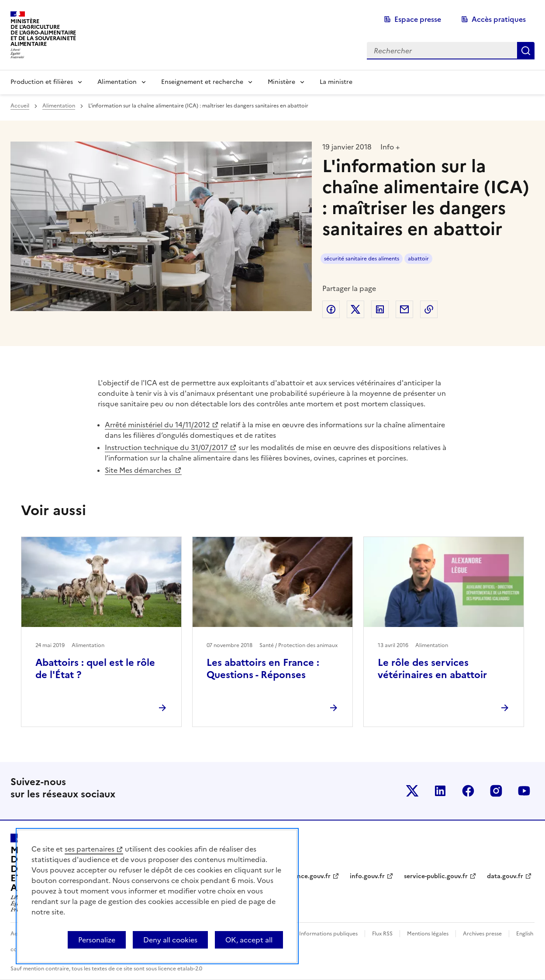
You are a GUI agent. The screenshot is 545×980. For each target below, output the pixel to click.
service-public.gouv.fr (436, 876)
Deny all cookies (170, 940)
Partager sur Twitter (355, 309)
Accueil (20, 106)
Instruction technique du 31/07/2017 (166, 447)
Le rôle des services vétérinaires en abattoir (432, 669)
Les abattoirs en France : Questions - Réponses (263, 669)
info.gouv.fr (367, 876)
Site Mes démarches (139, 470)
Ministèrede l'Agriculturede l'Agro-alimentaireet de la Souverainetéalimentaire (43, 33)
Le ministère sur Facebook (468, 791)
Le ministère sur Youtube (524, 791)
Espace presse (418, 19)
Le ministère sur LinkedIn (440, 791)
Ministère (281, 82)
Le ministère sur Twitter (412, 791)
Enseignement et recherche (202, 82)
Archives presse (482, 934)
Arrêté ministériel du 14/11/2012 (157, 425)
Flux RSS (382, 934)
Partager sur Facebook (331, 309)
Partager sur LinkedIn (380, 309)
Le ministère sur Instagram (496, 791)
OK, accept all (249, 940)
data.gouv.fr (505, 876)
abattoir (418, 259)
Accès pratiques (499, 19)
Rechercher (526, 51)
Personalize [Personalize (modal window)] (97, 940)
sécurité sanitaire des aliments (362, 259)
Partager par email (404, 309)
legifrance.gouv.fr (304, 876)
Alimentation (117, 82)
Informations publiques (328, 934)
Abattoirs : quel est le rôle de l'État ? (95, 669)
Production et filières (42, 82)
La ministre (336, 82)
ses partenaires (90, 849)
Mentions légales (428, 934)
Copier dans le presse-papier (429, 309)
